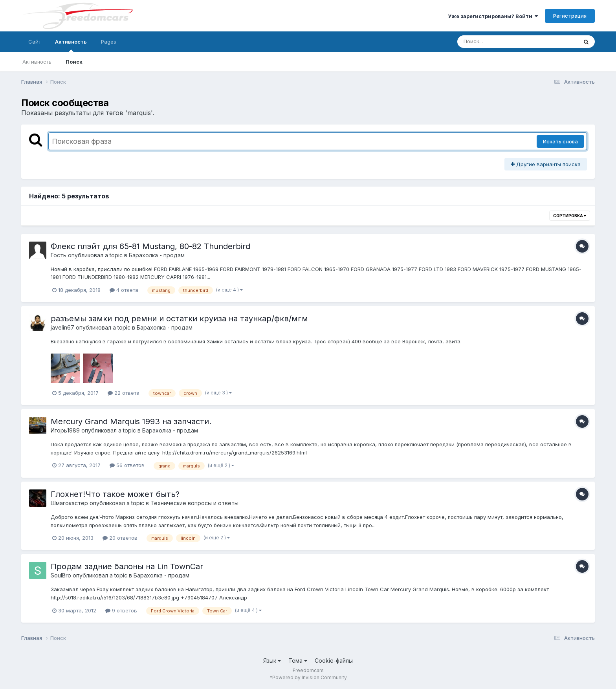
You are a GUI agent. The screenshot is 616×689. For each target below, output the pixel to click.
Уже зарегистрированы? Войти (493, 16)
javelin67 (62, 327)
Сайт (35, 42)
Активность (71, 45)
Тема (298, 661)
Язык (272, 661)
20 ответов (120, 538)
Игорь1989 (65, 430)
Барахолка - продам (157, 255)
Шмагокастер (69, 503)
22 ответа (124, 393)
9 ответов (121, 610)
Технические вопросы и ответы (194, 503)
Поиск (74, 62)
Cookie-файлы (334, 661)
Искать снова (560, 141)
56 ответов (127, 465)
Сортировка (570, 216)
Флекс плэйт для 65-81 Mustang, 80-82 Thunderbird (150, 246)
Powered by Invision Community (310, 677)
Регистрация (570, 16)
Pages (109, 42)
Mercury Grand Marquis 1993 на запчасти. (131, 421)
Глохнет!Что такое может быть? (115, 494)
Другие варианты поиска (546, 164)
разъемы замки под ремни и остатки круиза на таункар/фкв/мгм (179, 319)
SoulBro (61, 575)
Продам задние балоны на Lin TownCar (127, 566)
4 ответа (124, 290)
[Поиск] (502, 42)
